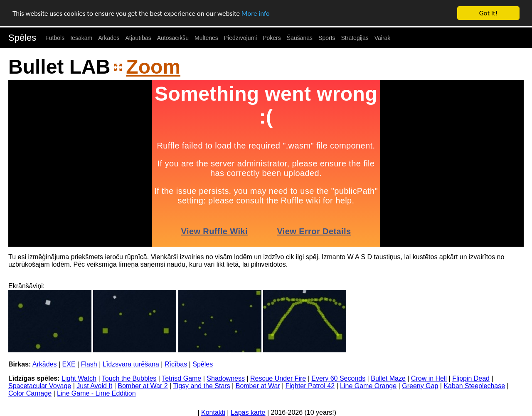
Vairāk (383, 38)
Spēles (22, 38)
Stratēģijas (355, 38)
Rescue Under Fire (278, 378)
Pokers (272, 38)
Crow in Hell (429, 378)
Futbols (55, 38)
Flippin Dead (471, 378)
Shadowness (226, 378)
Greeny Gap (420, 386)
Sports (327, 38)
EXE (69, 364)
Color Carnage (30, 393)
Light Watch (79, 378)
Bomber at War (258, 386)
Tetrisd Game (181, 378)
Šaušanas (300, 38)
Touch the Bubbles (129, 378)
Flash (89, 364)
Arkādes (109, 38)
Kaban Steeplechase (474, 386)
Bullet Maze (388, 378)
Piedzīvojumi (240, 38)
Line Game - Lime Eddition (96, 393)
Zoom (153, 67)
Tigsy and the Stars (201, 386)
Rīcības (176, 364)
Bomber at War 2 (143, 386)
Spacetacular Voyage (40, 386)
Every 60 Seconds (338, 378)
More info (256, 13)
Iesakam (81, 38)
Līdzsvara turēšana (131, 364)
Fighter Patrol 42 (310, 386)
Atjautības (138, 38)
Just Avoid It (94, 386)
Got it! (488, 13)
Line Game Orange (368, 386)
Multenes (206, 38)
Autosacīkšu (173, 38)
